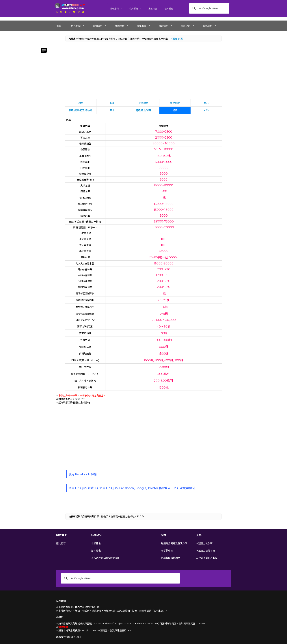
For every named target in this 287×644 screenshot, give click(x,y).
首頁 (59, 26)
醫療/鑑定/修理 (143, 110)
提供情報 (63, 627)
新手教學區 (167, 551)
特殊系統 (134, 9)
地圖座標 (120, 26)
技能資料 (164, 26)
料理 (112, 103)
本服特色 (96, 543)
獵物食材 (175, 103)
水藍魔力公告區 (204, 543)
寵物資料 (98, 26)
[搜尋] (209, 8)
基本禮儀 (169, 9)
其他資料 (208, 26)
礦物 (81, 103)
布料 (206, 110)
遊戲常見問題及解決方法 (174, 543)
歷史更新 (61, 543)
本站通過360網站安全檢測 (105, 558)
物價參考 (115, 9)
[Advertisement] (144, 72)
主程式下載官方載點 (207, 558)
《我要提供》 (177, 39)
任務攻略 (186, 26)
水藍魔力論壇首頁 (206, 551)
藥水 (112, 110)
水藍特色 (153, 9)
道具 (175, 110)
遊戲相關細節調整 (171, 558)
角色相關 (76, 26)
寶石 (206, 103)
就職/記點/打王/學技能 (81, 110)
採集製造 (142, 26)
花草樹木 (143, 103)
